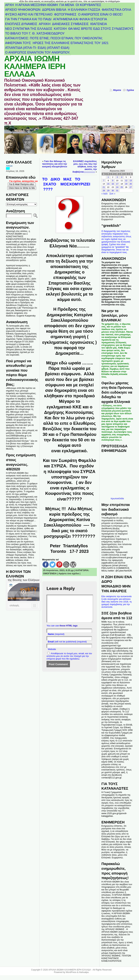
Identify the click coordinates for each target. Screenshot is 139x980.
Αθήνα (9, 166)
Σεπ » (112, 194)
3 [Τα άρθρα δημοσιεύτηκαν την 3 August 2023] (117, 177)
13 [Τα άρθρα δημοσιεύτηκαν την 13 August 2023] (131, 181)
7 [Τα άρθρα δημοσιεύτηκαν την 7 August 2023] (104, 181)
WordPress (71, 972)
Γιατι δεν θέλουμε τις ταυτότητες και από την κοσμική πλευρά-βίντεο (55, 164)
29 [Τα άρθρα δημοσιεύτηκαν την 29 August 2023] (108, 191)
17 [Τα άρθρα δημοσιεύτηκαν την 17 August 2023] (117, 184)
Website (52, 654)
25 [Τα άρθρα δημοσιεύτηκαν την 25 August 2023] (122, 187)
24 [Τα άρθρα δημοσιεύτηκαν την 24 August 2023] (117, 187)
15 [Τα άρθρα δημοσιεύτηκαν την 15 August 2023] (108, 184)
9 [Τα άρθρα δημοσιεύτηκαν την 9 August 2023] (113, 181)
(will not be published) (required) (67, 647)
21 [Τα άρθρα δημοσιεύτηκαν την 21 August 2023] (104, 187)
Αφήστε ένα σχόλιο (69, 573)
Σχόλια (130, 90)
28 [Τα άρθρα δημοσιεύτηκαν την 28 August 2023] (104, 191)
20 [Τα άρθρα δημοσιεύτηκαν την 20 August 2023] (131, 184)
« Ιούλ (105, 194)
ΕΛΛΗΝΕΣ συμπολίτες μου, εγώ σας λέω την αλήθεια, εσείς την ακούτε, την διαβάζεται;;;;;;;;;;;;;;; (85, 167)
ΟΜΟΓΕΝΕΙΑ (50, 573)
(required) (56, 639)
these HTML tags (68, 631)
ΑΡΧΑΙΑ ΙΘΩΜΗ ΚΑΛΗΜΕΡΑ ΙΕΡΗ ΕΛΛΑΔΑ (35, 66)
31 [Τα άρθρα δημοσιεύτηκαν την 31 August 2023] (117, 191)
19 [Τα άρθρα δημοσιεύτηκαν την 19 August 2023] (126, 184)
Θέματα (117, 90)
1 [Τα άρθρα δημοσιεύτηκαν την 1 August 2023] (108, 177)
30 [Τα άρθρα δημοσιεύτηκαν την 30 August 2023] (113, 191)
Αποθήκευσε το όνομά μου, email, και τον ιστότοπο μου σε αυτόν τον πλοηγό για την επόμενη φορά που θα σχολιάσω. (69, 661)
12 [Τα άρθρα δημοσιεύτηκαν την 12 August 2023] (126, 181)
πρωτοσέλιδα (117, 498)
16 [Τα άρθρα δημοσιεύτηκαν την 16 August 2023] (113, 184)
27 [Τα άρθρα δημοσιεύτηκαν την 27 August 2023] (131, 187)
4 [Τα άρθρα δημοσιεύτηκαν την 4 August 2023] (122, 177)
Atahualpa (84, 972)
